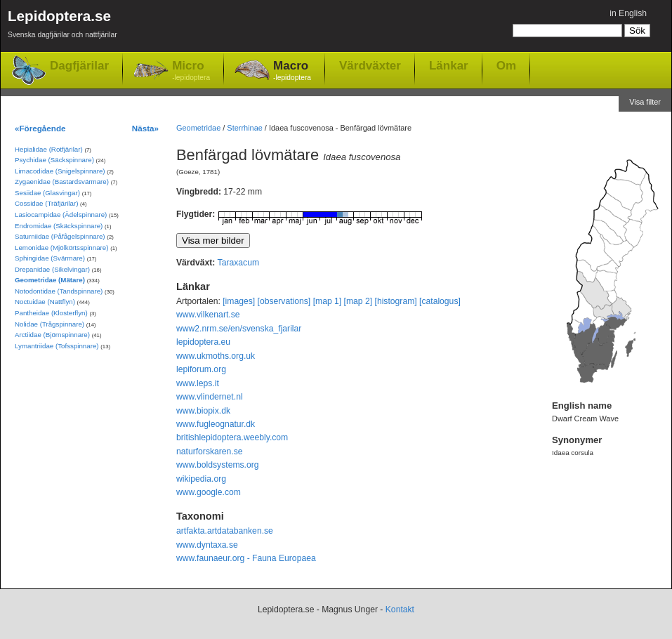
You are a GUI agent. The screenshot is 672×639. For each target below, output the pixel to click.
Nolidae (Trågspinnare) (50, 324)
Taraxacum (238, 263)
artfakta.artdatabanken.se (225, 531)
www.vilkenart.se (208, 315)
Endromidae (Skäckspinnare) (59, 226)
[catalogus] (440, 301)
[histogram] (396, 301)
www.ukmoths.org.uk (216, 356)
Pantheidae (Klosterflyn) (51, 313)
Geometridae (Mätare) (50, 280)
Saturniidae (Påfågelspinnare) (60, 236)
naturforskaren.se (210, 452)
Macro (292, 71)
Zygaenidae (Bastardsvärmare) (62, 182)
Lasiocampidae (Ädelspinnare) (61, 215)
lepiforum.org (201, 369)
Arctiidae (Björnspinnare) (52, 335)
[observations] (284, 301)
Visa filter (645, 102)
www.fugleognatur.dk (216, 424)
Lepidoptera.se (62, 26)
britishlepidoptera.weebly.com (232, 437)
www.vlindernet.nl (210, 397)
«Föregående (40, 128)
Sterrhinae (244, 128)
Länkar (449, 65)
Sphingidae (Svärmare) (50, 258)
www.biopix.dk (203, 411)
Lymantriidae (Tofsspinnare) (57, 346)
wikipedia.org (201, 479)
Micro (191, 71)
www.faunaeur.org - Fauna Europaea (246, 558)
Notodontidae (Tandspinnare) (59, 291)
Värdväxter (370, 65)
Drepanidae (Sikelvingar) (52, 269)
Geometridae (198, 128)
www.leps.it (198, 383)
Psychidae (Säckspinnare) (54, 160)
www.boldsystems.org (218, 465)
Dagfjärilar (79, 66)
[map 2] (358, 301)
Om (506, 65)
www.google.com (209, 492)
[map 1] (328, 301)
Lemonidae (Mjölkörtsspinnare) (61, 248)
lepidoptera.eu (203, 342)
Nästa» (145, 128)
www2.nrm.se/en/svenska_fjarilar (239, 329)
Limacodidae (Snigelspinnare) (60, 171)
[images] (239, 301)
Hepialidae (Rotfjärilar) (49, 149)
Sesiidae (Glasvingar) (47, 193)
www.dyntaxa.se (207, 545)
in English (628, 13)
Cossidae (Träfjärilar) (46, 203)
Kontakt (400, 610)
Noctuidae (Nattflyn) (45, 302)
